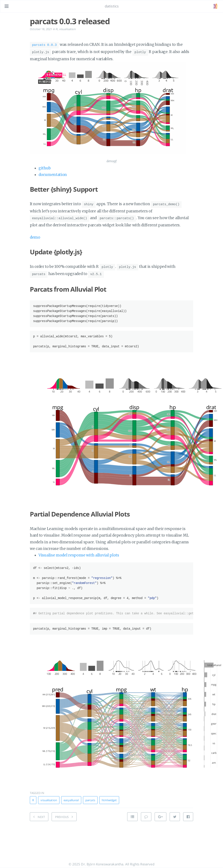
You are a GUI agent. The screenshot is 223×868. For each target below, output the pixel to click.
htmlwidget (109, 796)
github (45, 167)
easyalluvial (71, 796)
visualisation (68, 29)
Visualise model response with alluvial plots (79, 551)
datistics (112, 6)
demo (35, 235)
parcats (90, 796)
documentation (53, 173)
